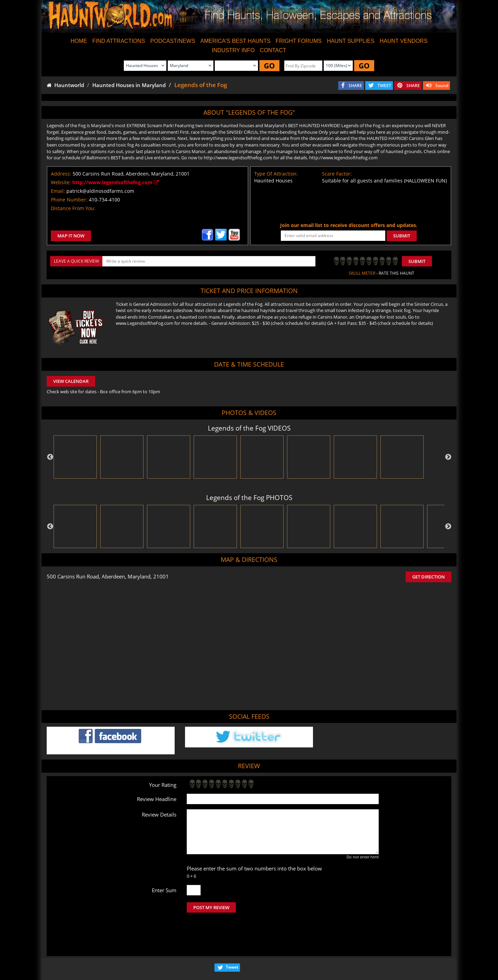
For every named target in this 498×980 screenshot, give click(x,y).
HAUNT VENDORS (404, 41)
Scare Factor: (337, 174)
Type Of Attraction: (276, 174)
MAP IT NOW (71, 236)
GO (269, 66)
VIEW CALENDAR (71, 381)
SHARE (355, 86)
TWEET (384, 86)
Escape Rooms (367, 955)
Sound (442, 86)
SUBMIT (402, 236)
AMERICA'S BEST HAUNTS (235, 41)
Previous (50, 457)
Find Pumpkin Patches (238, 955)
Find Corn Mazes (282, 955)
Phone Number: (69, 200)
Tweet (232, 938)
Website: (61, 182)
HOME (79, 41)
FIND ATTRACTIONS (119, 41)
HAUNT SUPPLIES (351, 41)
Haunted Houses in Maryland (129, 85)
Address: (61, 174)
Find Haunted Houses (138, 955)
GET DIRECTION (428, 577)
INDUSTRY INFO (233, 50)
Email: (58, 191)
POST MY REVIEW (211, 907)
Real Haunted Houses (326, 955)
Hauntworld (65, 85)
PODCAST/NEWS (173, 41)
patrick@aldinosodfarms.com (100, 191)
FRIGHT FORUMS (299, 41)
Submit (417, 261)
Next (448, 457)
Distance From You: (73, 208)
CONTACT (273, 50)
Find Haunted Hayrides (188, 955)
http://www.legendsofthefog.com (116, 182)
